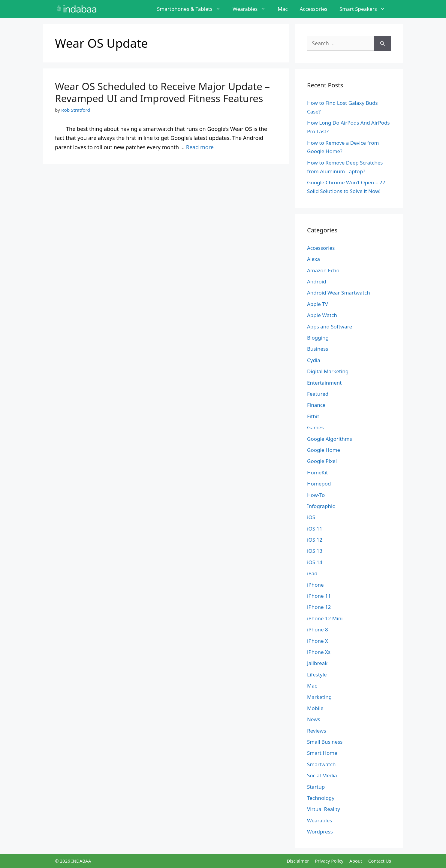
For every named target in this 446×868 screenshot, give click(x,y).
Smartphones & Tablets (192, 9)
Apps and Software (330, 327)
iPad (312, 573)
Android (317, 281)
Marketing (319, 697)
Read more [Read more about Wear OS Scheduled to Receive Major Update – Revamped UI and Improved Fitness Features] (200, 147)
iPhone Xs (319, 652)
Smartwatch (321, 764)
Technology (321, 798)
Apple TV (318, 304)
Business (318, 349)
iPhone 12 (319, 607)
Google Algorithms (330, 439)
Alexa (313, 259)
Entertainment (324, 383)
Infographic (321, 506)
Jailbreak (317, 663)
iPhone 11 (319, 596)
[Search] (383, 43)
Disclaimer (298, 861)
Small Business (325, 742)
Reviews (317, 731)
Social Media (322, 775)
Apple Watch (322, 315)
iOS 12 (315, 540)
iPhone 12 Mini (325, 618)
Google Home (324, 450)
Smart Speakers (365, 9)
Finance (316, 405)
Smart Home (322, 753)
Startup (316, 787)
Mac (283, 9)
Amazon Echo (323, 270)
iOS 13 (315, 551)
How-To (316, 495)
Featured (318, 394)
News (314, 719)
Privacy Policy (329, 861)
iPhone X (318, 641)
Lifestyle (317, 674)
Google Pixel (322, 461)
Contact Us (380, 861)
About (356, 861)
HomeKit (317, 472)
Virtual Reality (324, 809)
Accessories (313, 9)
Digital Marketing (328, 371)
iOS (311, 517)
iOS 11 (315, 529)
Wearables (252, 9)
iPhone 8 (318, 629)
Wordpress (320, 832)
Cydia (314, 360)
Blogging (318, 338)
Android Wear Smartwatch (339, 293)
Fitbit (313, 416)
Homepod (319, 484)
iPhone (315, 585)
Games (315, 427)
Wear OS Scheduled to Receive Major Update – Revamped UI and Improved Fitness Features (162, 92)
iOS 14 (315, 562)
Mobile (315, 708)
